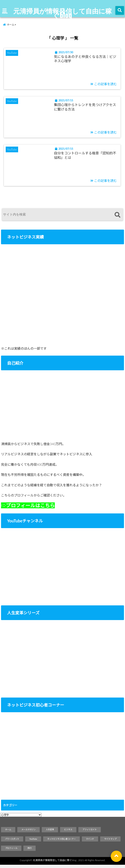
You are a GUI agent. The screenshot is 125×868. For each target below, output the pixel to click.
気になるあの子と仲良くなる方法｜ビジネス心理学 (86, 60)
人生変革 (50, 833)
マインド (90, 842)
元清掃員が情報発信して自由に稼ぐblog (62, 13)
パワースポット (12, 842)
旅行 (30, 851)
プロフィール (11, 851)
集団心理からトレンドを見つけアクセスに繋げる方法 (85, 109)
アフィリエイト (90, 833)
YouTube (33, 842)
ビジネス (68, 833)
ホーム (8, 833)
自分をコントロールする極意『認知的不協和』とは (86, 158)
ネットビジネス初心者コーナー (61, 842)
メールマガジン (29, 833)
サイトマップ (110, 842)
